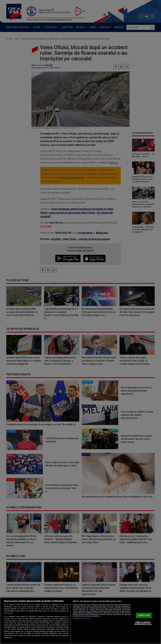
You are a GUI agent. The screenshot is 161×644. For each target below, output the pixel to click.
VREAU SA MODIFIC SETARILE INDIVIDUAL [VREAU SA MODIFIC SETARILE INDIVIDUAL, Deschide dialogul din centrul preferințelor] (143, 623)
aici (5, 629)
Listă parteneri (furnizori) (81, 618)
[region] (80, 621)
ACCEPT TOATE (144, 615)
